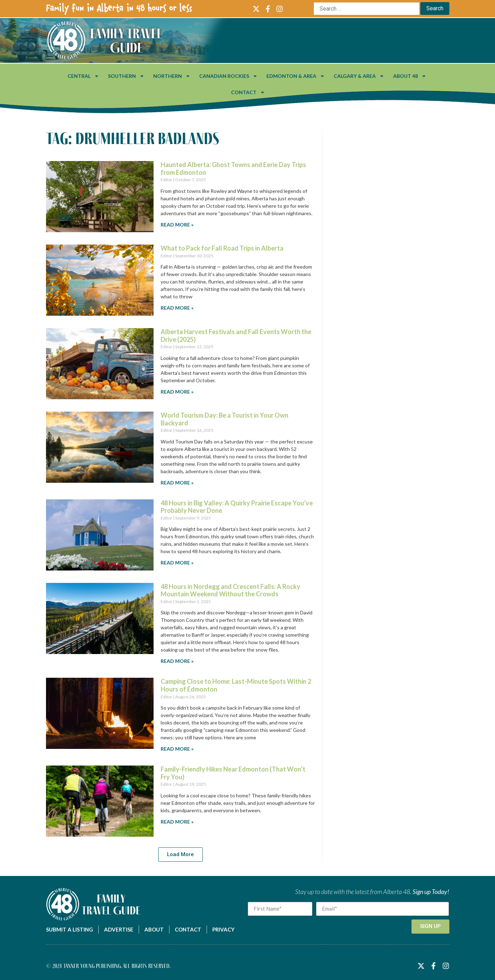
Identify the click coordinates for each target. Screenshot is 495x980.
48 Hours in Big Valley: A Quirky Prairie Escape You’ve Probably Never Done (237, 507)
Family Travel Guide (126, 40)
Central (83, 76)
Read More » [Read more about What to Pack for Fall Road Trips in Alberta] (177, 308)
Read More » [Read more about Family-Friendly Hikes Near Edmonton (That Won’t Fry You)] (177, 822)
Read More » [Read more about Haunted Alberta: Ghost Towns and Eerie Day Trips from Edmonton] (177, 225)
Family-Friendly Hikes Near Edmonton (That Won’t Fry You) (233, 773)
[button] (180, 855)
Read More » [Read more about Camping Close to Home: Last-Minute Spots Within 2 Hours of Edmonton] (177, 749)
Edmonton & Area (296, 76)
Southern (126, 76)
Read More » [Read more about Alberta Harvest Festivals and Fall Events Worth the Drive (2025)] (177, 392)
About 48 (410, 76)
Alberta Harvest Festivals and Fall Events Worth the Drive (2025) (236, 336)
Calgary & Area (359, 76)
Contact (248, 92)
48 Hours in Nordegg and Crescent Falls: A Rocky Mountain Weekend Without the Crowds (231, 590)
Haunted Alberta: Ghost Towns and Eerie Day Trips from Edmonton (233, 168)
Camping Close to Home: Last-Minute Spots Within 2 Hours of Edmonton (236, 685)
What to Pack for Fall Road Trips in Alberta (222, 248)
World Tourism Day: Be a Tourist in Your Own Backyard (225, 419)
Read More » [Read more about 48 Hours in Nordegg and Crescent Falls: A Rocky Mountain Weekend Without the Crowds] (177, 661)
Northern (172, 76)
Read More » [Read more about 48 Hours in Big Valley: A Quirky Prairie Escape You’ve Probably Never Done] (177, 563)
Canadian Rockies (228, 76)
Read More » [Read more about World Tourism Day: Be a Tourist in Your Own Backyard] (177, 483)
